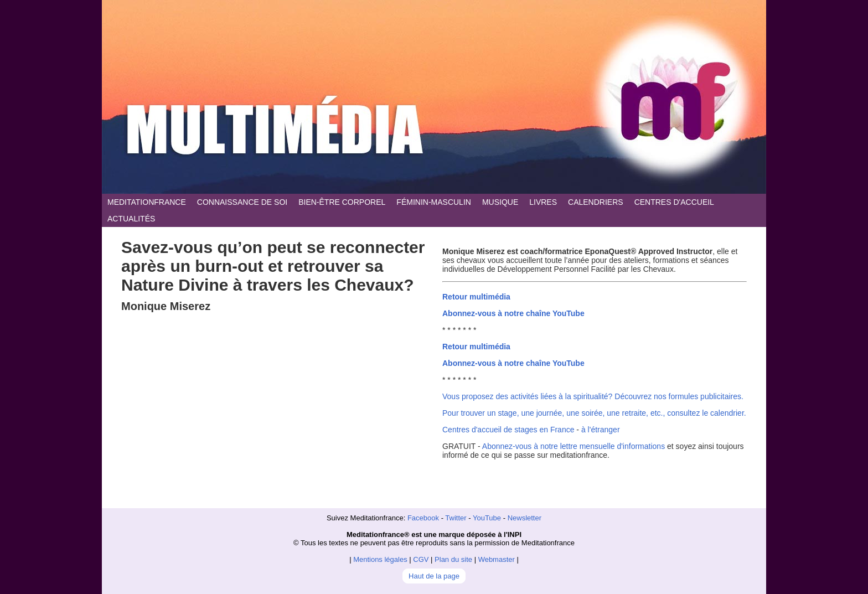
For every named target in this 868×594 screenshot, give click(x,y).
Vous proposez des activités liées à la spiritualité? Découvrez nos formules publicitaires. (593, 396)
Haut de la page (434, 576)
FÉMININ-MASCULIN (434, 202)
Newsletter (525, 518)
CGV (421, 559)
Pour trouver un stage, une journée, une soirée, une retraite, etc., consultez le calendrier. (594, 413)
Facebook (423, 518)
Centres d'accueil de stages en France (508, 430)
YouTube (487, 518)
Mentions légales (380, 559)
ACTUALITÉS (131, 219)
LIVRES (543, 202)
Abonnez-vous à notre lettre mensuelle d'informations (573, 446)
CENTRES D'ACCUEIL (674, 202)
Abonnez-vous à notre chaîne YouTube (513, 313)
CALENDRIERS (596, 202)
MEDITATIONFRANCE (147, 202)
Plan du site (453, 559)
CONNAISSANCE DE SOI (242, 202)
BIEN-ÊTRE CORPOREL (342, 202)
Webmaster (497, 559)
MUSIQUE (500, 202)
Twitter (456, 518)
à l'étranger (601, 430)
